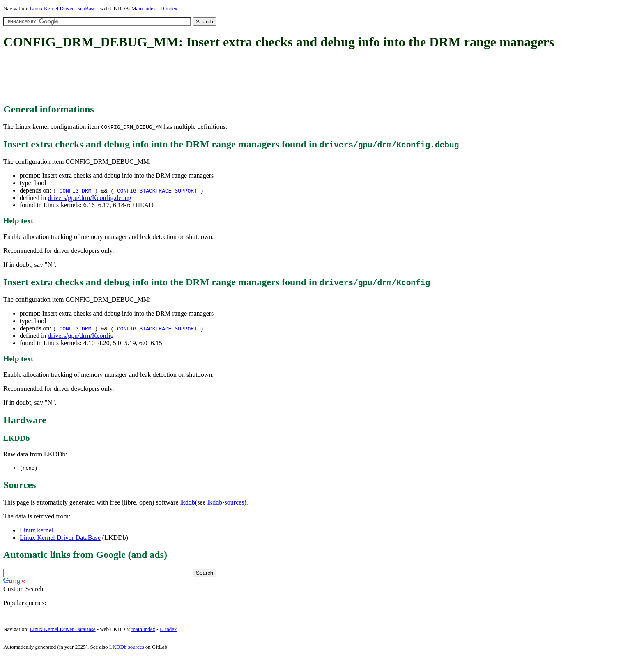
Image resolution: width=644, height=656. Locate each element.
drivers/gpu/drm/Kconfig (80, 336)
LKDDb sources (127, 647)
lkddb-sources (226, 503)
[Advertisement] (153, 77)
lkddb (188, 503)
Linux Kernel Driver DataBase (63, 8)
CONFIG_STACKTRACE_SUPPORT (157, 190)
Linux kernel (37, 531)
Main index (144, 8)
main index (143, 630)
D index (169, 8)
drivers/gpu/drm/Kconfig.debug (89, 198)
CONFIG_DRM (75, 190)
